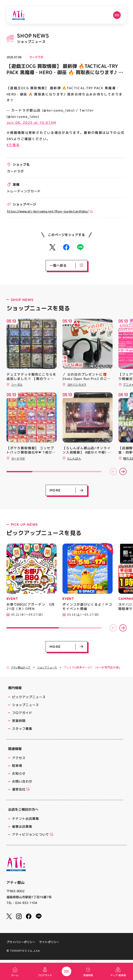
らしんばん (74, 458)
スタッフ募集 (22, 729)
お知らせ (19, 773)
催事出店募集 (22, 826)
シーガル (17, 384)
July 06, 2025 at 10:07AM (31, 122)
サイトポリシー (49, 942)
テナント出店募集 (25, 818)
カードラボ (36, 57)
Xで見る (13, 145)
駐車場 (17, 765)
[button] (113, 472)
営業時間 (19, 721)
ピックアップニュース (29, 697)
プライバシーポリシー (21, 942)
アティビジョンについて (33, 834)
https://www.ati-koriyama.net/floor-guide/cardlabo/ (50, 211)
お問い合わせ (22, 781)
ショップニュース (47, 667)
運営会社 (21, 789)
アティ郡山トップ (19, 667)
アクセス (19, 758)
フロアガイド (22, 713)
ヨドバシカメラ (77, 384)
